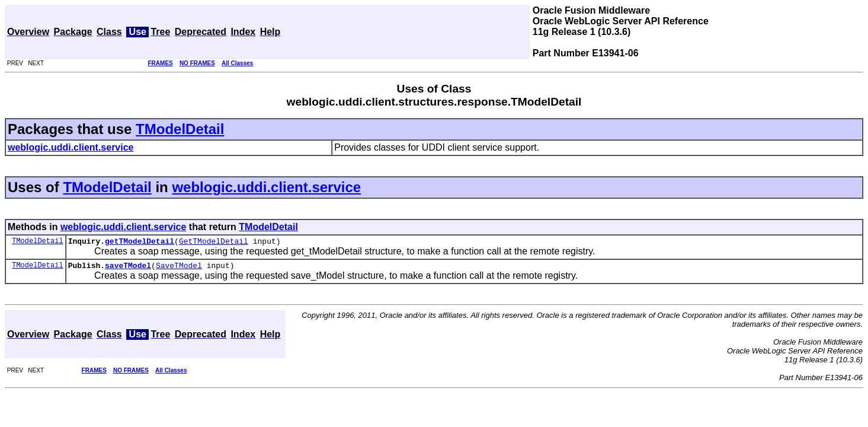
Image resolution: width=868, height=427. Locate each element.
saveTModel (128, 269)
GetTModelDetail (214, 243)
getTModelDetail (140, 243)
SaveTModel (179, 269)
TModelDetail (180, 129)
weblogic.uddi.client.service (266, 187)
